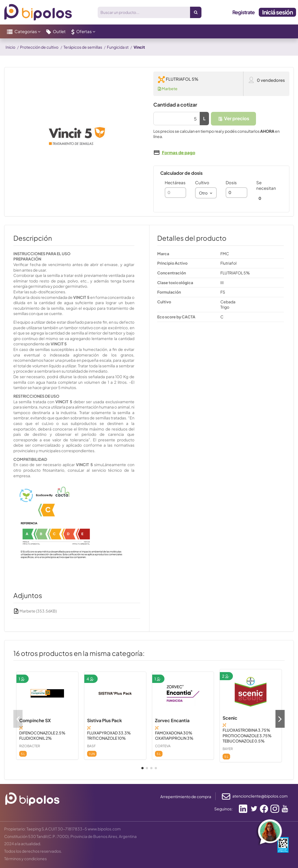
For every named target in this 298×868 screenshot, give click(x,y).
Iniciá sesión (277, 12)
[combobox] (206, 193)
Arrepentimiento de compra (186, 796)
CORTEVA (163, 746)
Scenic (230, 718)
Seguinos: (223, 809)
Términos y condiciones (25, 859)
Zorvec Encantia (172, 720)
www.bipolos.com (104, 829)
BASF (91, 746)
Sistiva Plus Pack (104, 720)
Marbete (168, 88)
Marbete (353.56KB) (35, 611)
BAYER (228, 749)
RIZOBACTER (30, 746)
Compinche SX (35, 720)
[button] (24, 31)
